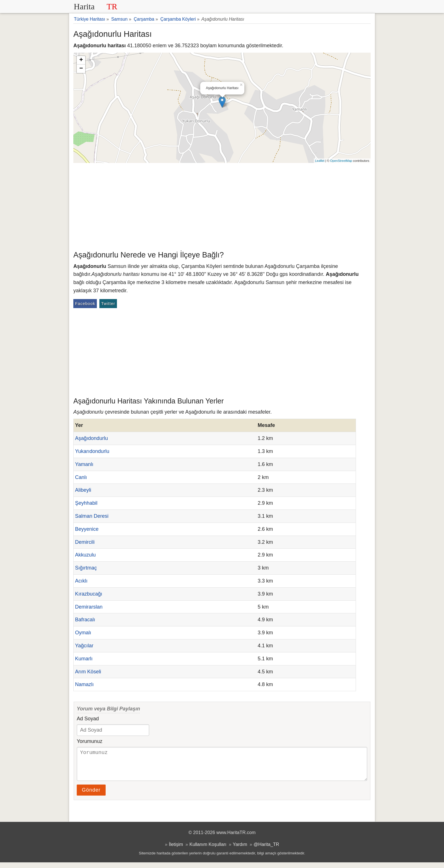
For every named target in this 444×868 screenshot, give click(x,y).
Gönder (91, 796)
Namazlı (84, 684)
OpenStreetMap (341, 161)
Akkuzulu (85, 555)
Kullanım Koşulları (208, 850)
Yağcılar (84, 646)
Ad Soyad (88, 719)
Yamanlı (84, 464)
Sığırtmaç (86, 568)
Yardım (240, 850)
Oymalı (83, 633)
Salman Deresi (92, 516)
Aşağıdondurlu (91, 438)
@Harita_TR (266, 850)
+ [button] (81, 60)
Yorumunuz (89, 741)
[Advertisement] (222, 205)
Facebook (85, 304)
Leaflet (320, 161)
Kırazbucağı (89, 594)
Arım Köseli (88, 672)
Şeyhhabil (86, 503)
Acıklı (81, 581)
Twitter (108, 304)
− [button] (81, 69)
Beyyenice (87, 529)
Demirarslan (89, 607)
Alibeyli (83, 490)
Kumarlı (84, 659)
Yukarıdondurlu (92, 451)
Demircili (85, 542)
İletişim (176, 850)
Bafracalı (85, 620)
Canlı (81, 477)
